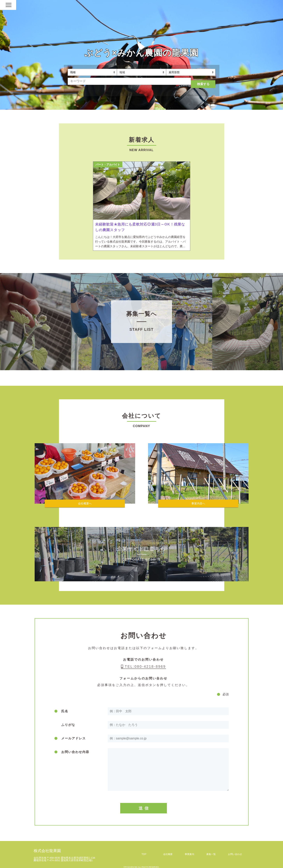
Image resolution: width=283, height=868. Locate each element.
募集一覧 (211, 851)
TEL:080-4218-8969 (143, 663)
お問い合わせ (235, 851)
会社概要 (168, 851)
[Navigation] (245, 5)
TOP (144, 851)
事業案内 (189, 851)
